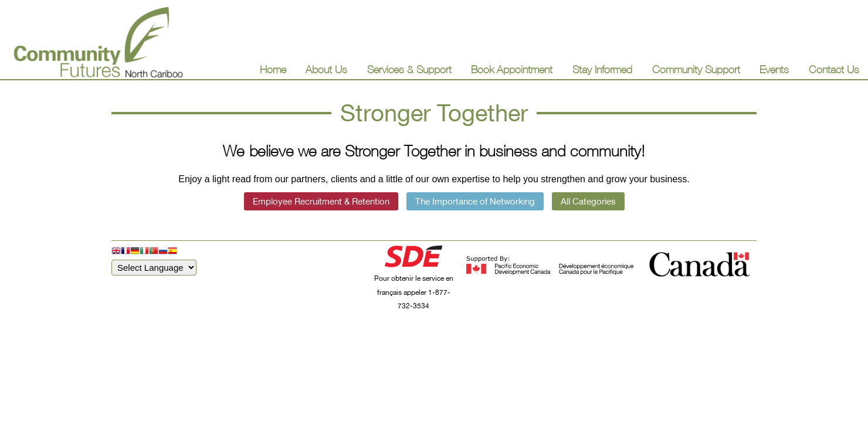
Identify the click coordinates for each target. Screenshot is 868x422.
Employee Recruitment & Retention (321, 201)
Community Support (696, 69)
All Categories (588, 201)
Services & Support (409, 69)
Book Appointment (512, 69)
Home (273, 69)
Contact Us (834, 69)
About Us (326, 69)
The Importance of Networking (475, 201)
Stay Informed (602, 69)
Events (774, 69)
